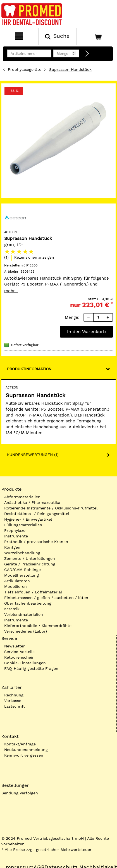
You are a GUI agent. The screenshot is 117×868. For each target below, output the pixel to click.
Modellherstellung (22, 575)
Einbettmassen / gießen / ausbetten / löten (46, 598)
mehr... (11, 291)
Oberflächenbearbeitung (28, 603)
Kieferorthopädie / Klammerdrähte (38, 626)
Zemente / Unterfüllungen (30, 558)
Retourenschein (19, 657)
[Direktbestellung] (87, 54)
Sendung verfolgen (20, 793)
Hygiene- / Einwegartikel (28, 519)
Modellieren (15, 586)
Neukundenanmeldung (26, 750)
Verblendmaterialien (24, 614)
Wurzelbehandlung (22, 553)
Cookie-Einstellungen (25, 663)
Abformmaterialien (22, 497)
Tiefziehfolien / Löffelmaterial (33, 592)
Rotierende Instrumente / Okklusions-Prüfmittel (51, 508)
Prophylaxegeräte (25, 69)
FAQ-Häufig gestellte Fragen (31, 668)
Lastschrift (15, 706)
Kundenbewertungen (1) (33, 455)
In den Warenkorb (86, 332)
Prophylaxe (15, 530)
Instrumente (16, 536)
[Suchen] (58, 36)
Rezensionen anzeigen (34, 257)
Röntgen (12, 547)
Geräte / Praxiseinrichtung (30, 564)
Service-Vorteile (19, 652)
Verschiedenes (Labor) (26, 631)
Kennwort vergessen (24, 755)
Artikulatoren (17, 581)
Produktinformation (29, 369)
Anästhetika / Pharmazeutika (32, 502)
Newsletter (15, 646)
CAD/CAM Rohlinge (22, 570)
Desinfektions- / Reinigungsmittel (37, 514)
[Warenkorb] (96, 36)
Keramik (12, 609)
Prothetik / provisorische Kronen (36, 542)
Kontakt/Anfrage (20, 744)
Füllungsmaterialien (23, 525)
